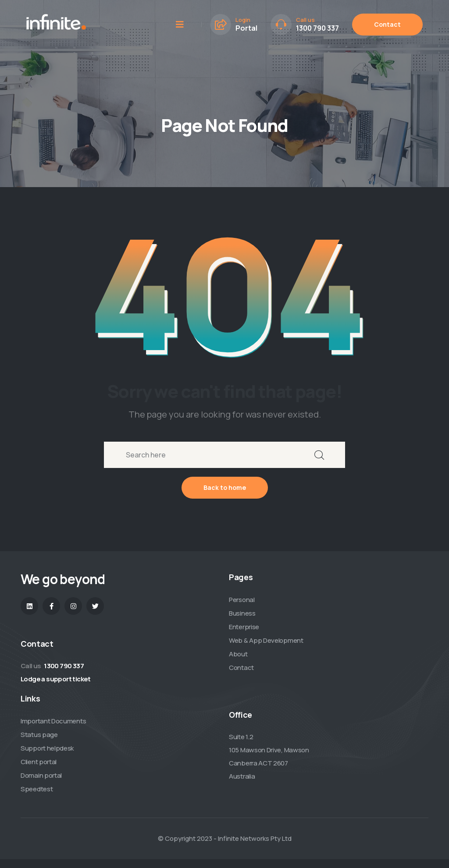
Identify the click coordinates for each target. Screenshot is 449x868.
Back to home (225, 487)
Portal (246, 28)
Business (242, 613)
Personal (242, 600)
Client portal (39, 762)
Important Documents (53, 721)
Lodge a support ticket (56, 679)
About (238, 654)
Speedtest (37, 789)
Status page (39, 735)
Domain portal (41, 775)
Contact (387, 24)
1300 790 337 (317, 28)
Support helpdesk (47, 748)
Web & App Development (266, 640)
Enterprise (244, 627)
